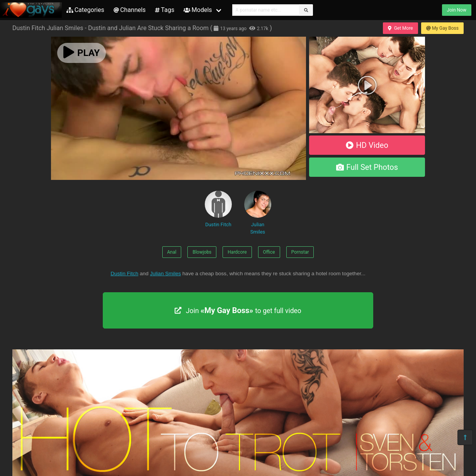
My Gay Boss (442, 28)
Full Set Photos (367, 167)
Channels (130, 10)
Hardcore (237, 252)
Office (269, 252)
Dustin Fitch (218, 209)
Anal (172, 252)
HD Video (367, 145)
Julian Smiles (258, 213)
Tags (165, 10)
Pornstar (300, 252)
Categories (85, 10)
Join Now (457, 10)
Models (198, 10)
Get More (400, 28)
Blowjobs (202, 252)
